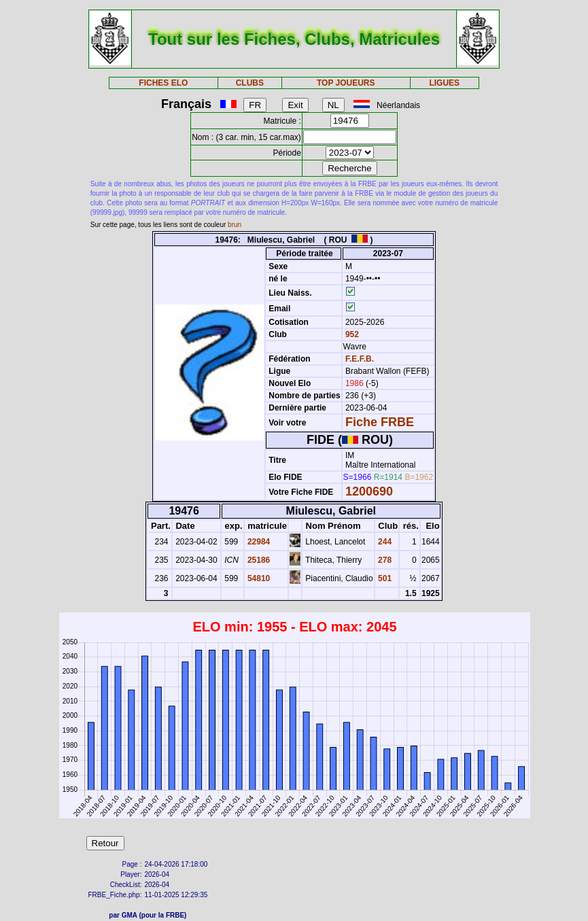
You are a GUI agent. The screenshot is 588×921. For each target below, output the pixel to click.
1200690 (369, 491)
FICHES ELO (163, 83)
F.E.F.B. (360, 359)
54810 (258, 578)
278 (384, 560)
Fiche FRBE (380, 422)
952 (351, 334)
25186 (258, 560)
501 (384, 578)
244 (384, 542)
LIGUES (444, 83)
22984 (258, 542)
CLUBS (250, 83)
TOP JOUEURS (346, 83)
